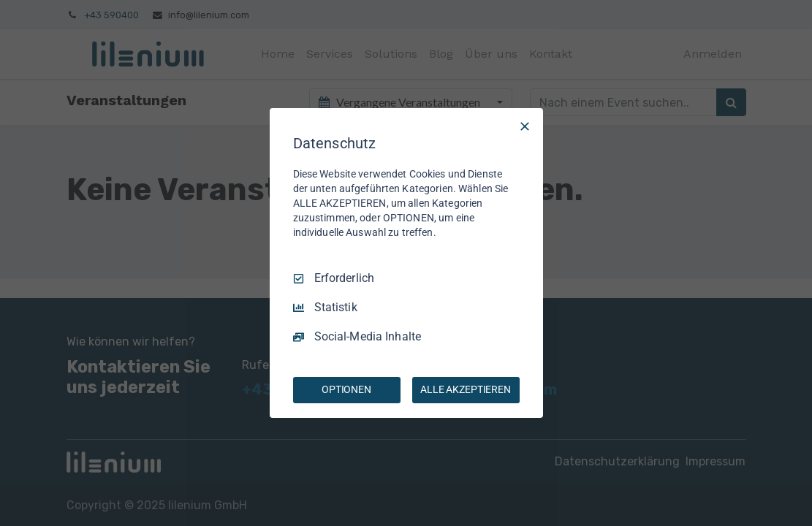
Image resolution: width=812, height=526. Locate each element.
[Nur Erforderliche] (525, 126)
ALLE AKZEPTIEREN (466, 389)
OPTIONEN (346, 389)
